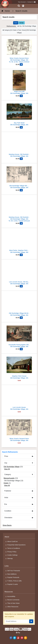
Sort (21, 23)
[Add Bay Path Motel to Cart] (21, 127)
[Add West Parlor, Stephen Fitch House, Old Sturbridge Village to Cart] (21, 255)
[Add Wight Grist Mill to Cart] (21, 96)
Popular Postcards (13, 577)
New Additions (12, 574)
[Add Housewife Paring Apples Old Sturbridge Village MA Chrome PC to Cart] (21, 349)
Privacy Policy (12, 552)
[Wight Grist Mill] (19, 82)
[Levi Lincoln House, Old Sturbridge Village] (19, 273)
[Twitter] (15, 638)
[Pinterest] (22, 638)
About (7, 537)
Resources (9, 592)
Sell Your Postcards (14, 571)
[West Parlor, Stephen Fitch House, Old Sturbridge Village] (19, 241)
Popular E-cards (13, 584)
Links (7, 566)
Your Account (22, 2)
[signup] (31, 621)
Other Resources (13, 607)
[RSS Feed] (26, 638)
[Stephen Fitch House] (19, 367)
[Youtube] (18, 638)
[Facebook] (11, 638)
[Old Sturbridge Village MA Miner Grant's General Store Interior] (19, 304)
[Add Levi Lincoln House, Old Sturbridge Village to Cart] (21, 286)
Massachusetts (9, 478)
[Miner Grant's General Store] (19, 430)
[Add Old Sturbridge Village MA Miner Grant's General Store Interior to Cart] (21, 318)
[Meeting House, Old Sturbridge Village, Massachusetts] (19, 209)
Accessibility (11, 596)
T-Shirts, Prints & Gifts (14, 581)
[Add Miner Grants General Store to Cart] (21, 64)
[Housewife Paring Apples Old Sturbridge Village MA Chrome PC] (19, 336)
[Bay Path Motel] (19, 114)
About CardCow (12, 541)
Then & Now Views (13, 603)
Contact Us (31, 2)
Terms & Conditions (14, 548)
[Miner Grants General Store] (19, 50)
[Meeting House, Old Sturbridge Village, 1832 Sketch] (19, 145)
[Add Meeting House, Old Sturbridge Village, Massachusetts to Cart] (21, 223)
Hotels (6, 483)
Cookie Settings (12, 555)
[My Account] (23, 6)
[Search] (19, 6)
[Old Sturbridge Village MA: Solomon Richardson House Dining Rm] (19, 177)
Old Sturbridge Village (12, 467)
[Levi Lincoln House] (19, 398)
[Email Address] (17, 621)
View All (7, 469)
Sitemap (10, 558)
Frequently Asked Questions (16, 545)
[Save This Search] (16, 23)
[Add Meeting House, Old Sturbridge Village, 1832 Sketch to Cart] (21, 159)
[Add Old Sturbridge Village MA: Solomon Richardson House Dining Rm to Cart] (21, 190)
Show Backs (7, 525)
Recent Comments (13, 600)
